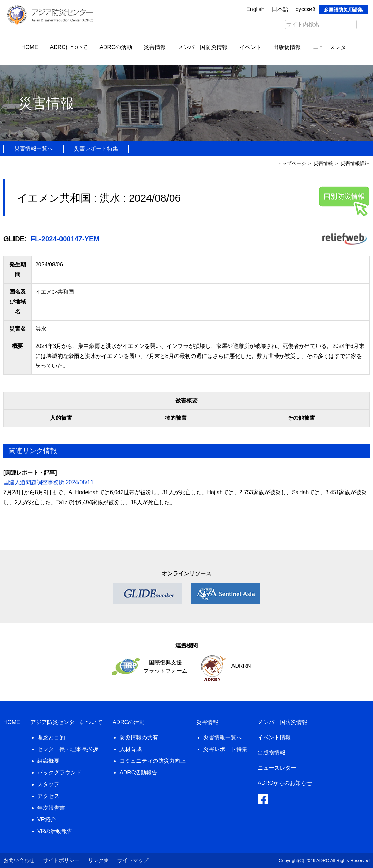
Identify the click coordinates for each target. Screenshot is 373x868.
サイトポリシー (61, 860)
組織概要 (48, 761)
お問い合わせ (19, 860)
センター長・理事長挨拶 (68, 749)
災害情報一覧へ (34, 149)
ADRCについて (69, 47)
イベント (250, 47)
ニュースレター (332, 47)
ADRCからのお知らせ (285, 783)
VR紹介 (47, 820)
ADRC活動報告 (138, 773)
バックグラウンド (59, 773)
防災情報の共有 (139, 737)
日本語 (280, 9)
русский (305, 9)
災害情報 (155, 47)
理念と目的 (51, 737)
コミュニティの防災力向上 (153, 761)
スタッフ (48, 784)
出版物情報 (287, 47)
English (255, 9)
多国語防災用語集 (343, 10)
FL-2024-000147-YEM (65, 239)
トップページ (291, 163)
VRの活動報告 (55, 831)
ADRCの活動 (116, 47)
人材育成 (131, 749)
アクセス (48, 796)
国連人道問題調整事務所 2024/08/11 (49, 482)
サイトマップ (133, 860)
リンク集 (98, 860)
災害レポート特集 (96, 149)
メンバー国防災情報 (203, 47)
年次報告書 (51, 808)
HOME (30, 47)
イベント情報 (274, 737)
